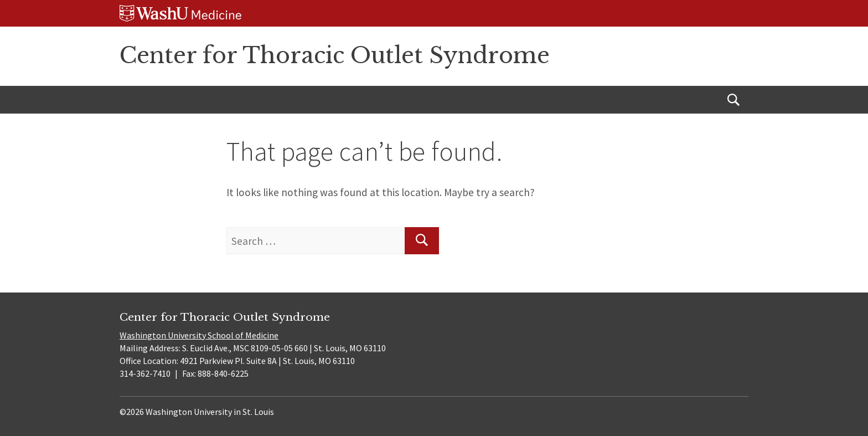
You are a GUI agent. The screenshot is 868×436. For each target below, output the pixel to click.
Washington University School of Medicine (199, 335)
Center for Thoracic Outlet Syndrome (335, 55)
